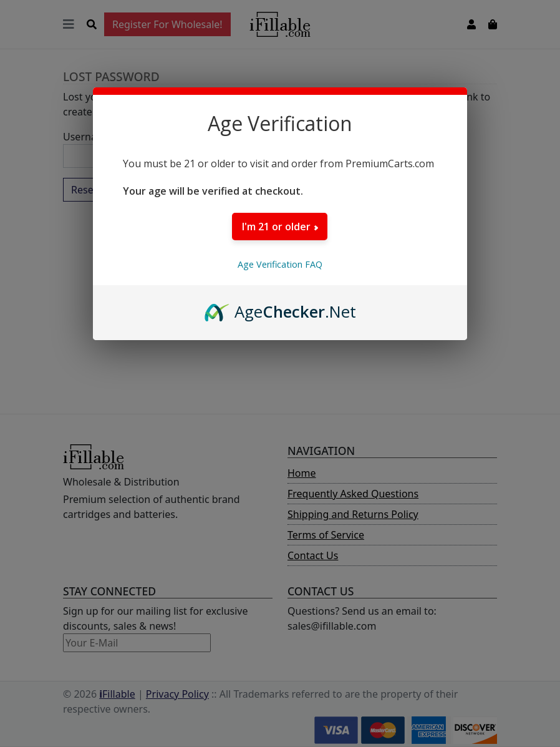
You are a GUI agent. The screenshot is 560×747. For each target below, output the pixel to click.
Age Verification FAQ (280, 264)
